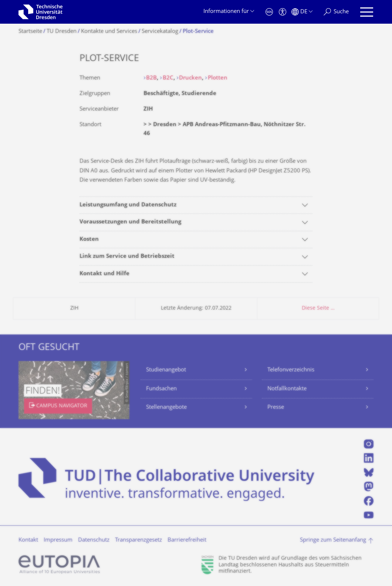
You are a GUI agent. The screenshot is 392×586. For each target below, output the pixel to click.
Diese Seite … (318, 308)
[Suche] (336, 12)
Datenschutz (94, 540)
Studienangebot (166, 370)
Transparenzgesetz (138, 540)
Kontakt (28, 540)
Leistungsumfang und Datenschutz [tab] (128, 205)
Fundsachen (161, 389)
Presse (276, 407)
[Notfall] (269, 12)
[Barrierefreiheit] (283, 12)
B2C (168, 78)
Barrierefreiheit (187, 540)
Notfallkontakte (287, 389)
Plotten (218, 78)
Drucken (190, 78)
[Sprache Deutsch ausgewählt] (302, 12)
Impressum (58, 540)
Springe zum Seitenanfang (333, 540)
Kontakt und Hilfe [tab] (104, 274)
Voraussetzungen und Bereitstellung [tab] (130, 222)
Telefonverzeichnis (291, 370)
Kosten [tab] (89, 240)
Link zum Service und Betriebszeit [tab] (127, 257)
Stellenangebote (166, 407)
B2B (151, 78)
